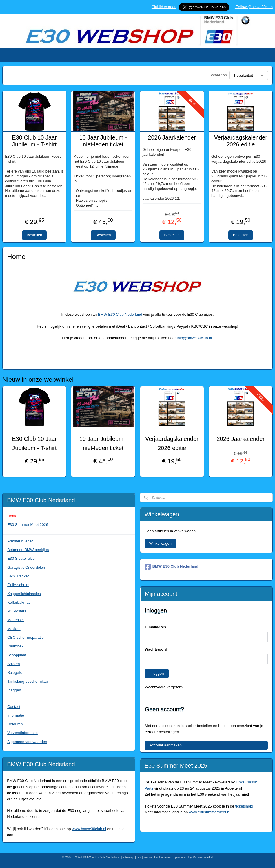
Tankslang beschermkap (28, 681)
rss (139, 857)
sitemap (129, 857)
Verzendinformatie (22, 733)
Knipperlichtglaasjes (24, 594)
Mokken (14, 629)
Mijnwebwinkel (203, 857)
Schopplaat (17, 655)
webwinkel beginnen (158, 857)
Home (12, 516)
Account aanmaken (166, 745)
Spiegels (14, 672)
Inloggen (157, 673)
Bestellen (34, 235)
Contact (14, 707)
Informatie (16, 715)
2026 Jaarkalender (172, 137)
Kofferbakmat (18, 602)
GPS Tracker (18, 576)
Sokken (13, 664)
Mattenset (16, 620)
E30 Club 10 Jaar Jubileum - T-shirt (34, 141)
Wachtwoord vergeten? (164, 687)
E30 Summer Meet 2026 (28, 525)
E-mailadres (156, 627)
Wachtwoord (156, 649)
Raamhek (15, 646)
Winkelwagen (160, 543)
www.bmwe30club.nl (89, 829)
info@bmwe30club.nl (194, 338)
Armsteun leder (20, 541)
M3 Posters (17, 611)
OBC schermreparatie (26, 637)
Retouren (15, 724)
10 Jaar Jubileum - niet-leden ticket (103, 141)
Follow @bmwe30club (254, 7)
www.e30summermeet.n (209, 812)
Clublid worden (164, 7)
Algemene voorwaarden (27, 742)
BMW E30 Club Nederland (120, 314)
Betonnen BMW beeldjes (28, 550)
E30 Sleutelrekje (21, 558)
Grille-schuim (18, 585)
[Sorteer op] (249, 75)
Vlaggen (14, 690)
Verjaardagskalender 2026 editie (241, 141)
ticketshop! (244, 806)
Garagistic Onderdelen (26, 567)
